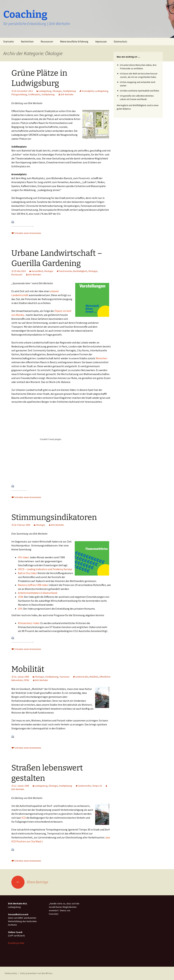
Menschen (101, 358)
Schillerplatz (34, 94)
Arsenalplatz (88, 91)
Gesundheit (37, 271)
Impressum (101, 42)
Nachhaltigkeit (80, 271)
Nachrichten (27, 42)
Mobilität (28, 669)
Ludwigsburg (45, 91)
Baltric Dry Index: (27, 573)
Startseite (9, 42)
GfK (20, 609)
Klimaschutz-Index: (29, 623)
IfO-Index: (24, 557)
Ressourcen (47, 42)
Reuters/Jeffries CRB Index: (33, 585)
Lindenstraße (82, 677)
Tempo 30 (97, 786)
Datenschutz (120, 42)
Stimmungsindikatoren (54, 517)
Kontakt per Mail (16, 943)
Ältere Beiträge (30, 882)
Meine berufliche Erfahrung (74, 42)
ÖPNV (26, 680)
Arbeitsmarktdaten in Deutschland (38, 593)
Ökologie (57, 91)
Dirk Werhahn (67, 94)
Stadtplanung (69, 91)
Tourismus (64, 677)
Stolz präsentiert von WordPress (36, 973)
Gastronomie (66, 271)
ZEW (20, 597)
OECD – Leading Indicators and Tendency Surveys (45, 569)
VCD (24, 818)
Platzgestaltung (19, 94)
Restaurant (17, 275)
